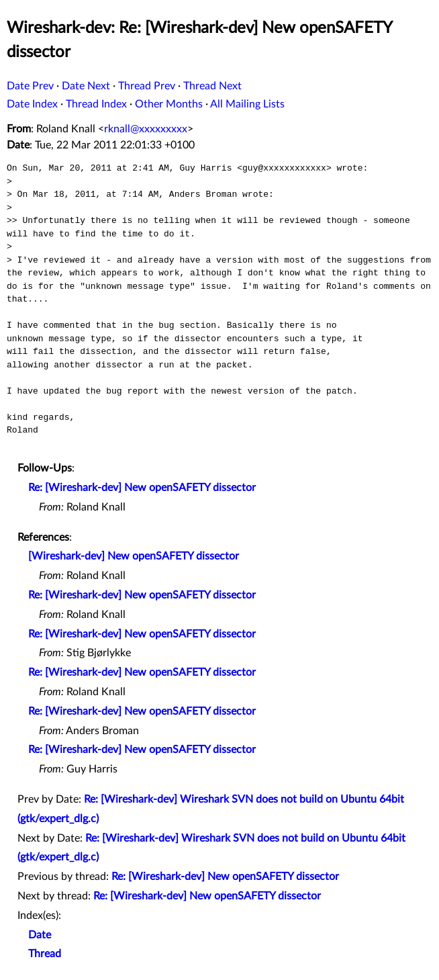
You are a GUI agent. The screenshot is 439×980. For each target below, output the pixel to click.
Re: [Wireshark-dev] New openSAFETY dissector (142, 488)
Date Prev (30, 86)
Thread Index (96, 104)
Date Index (32, 104)
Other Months (169, 104)
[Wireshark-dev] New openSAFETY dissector (134, 556)
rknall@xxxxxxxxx (146, 129)
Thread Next (212, 86)
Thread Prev (147, 86)
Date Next (86, 86)
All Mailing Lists (247, 104)
